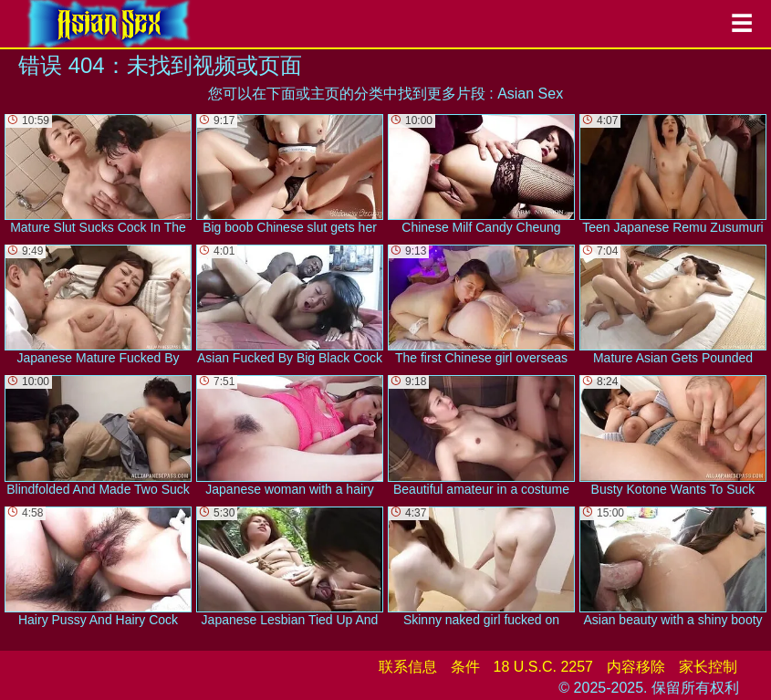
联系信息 (408, 667)
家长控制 (708, 667)
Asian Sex (530, 94)
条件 (465, 667)
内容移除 (636, 667)
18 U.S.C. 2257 (543, 667)
